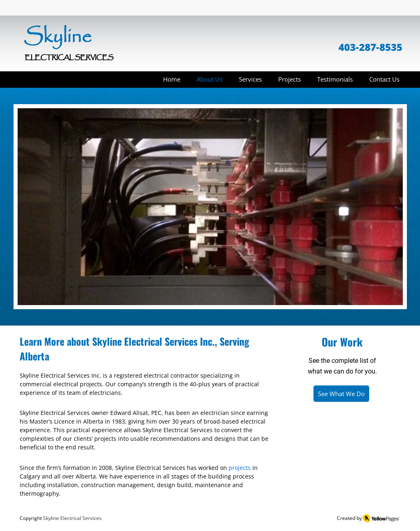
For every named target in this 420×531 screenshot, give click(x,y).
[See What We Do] (341, 394)
